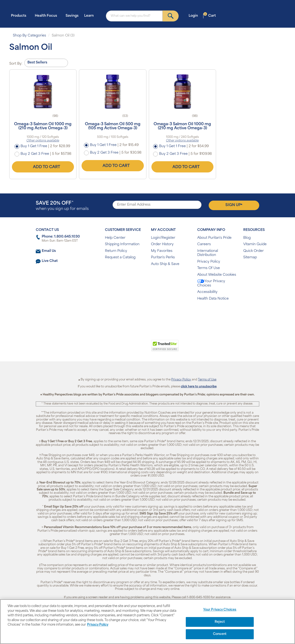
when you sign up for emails (62, 206)
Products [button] (20, 16)
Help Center (115, 238)
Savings (72, 16)
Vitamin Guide (255, 244)
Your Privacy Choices (211, 283)
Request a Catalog (120, 257)
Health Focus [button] (47, 16)
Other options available (43, 141)
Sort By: (16, 64)
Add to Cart (43, 167)
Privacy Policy (209, 262)
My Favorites (162, 251)
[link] (128, 348)
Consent (220, 634)
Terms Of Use (209, 268)
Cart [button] (210, 16)
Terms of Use (207, 380)
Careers (204, 244)
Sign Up (234, 205)
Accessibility (207, 292)
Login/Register (163, 238)
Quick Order (254, 251)
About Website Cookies (217, 275)
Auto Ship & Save (165, 264)
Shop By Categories (29, 36)
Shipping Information (122, 244)
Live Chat (50, 261)
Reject (220, 622)
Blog (247, 238)
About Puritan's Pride (214, 238)
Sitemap (250, 257)
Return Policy (116, 251)
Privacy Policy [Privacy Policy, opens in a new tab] (98, 625)
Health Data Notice (213, 299)
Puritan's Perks (163, 257)
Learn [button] (90, 16)
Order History (162, 244)
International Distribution (208, 253)
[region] (147, 622)
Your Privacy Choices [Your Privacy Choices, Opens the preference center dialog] (220, 610)
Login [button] (195, 16)
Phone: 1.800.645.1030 (61, 237)
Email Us (49, 251)
